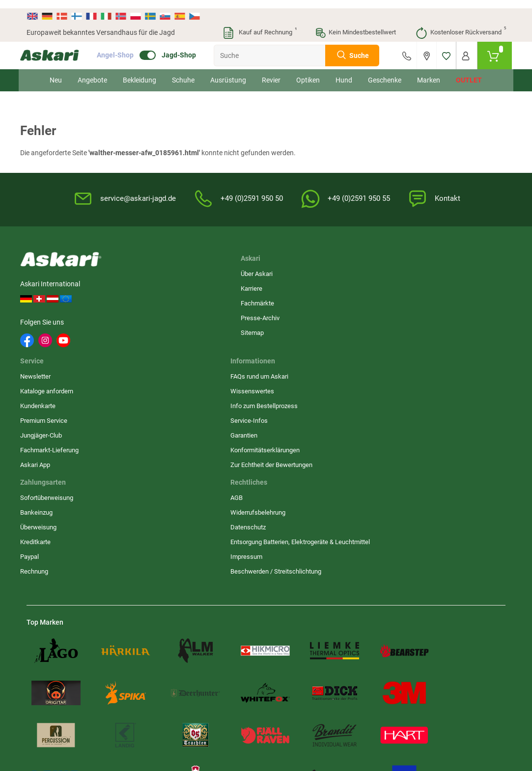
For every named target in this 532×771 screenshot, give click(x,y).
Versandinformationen (139, 717)
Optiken (308, 72)
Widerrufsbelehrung (381, 286)
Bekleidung (140, 72)
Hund (344, 72)
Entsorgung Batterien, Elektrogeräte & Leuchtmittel (383, 324)
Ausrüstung (229, 72)
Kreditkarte (450, 315)
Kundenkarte (208, 300)
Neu (56, 72)
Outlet (469, 72)
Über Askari (139, 271)
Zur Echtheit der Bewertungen (294, 364)
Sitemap (134, 330)
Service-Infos (290, 315)
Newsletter (205, 271)
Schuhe (184, 72)
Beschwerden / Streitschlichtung (377, 367)
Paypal (445, 330)
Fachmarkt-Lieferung (219, 344)
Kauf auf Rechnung (259, 25)
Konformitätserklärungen (306, 344)
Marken (429, 72)
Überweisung (453, 300)
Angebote (93, 72)
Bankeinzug (451, 286)
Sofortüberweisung (462, 271)
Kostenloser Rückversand (461, 25)
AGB (360, 271)
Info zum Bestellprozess (305, 300)
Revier (272, 72)
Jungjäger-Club (211, 330)
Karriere (134, 286)
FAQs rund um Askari (301, 271)
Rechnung (449, 344)
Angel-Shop (122, 47)
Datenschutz (371, 300)
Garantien (285, 330)
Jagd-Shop (185, 47)
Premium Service (214, 315)
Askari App (205, 359)
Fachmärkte (140, 300)
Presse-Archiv (142, 315)
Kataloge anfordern (217, 286)
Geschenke (385, 72)
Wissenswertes (294, 286)
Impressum (370, 347)
